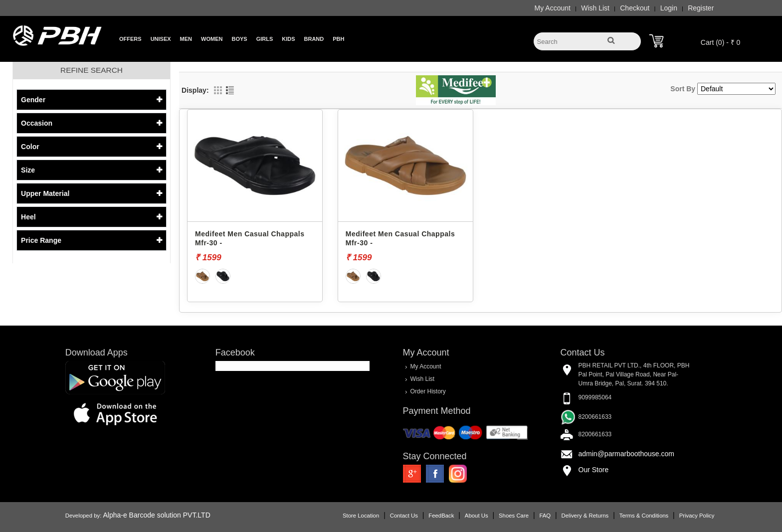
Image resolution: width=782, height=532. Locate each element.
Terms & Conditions (631, 515)
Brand (314, 39)
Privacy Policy (684, 515)
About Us (464, 515)
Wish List (582, 8)
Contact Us (391, 515)
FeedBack (428, 515)
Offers (130, 39)
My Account (539, 8)
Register (688, 8)
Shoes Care (501, 515)
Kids (288, 39)
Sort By (683, 89)
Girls (265, 39)
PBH (338, 39)
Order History (428, 391)
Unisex (161, 39)
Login (656, 8)
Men (186, 39)
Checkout (622, 8)
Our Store (587, 469)
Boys (239, 39)
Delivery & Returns (572, 515)
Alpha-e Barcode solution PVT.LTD (170, 514)
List (230, 90)
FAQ (532, 515)
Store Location (348, 515)
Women (212, 39)
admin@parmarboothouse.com (620, 453)
